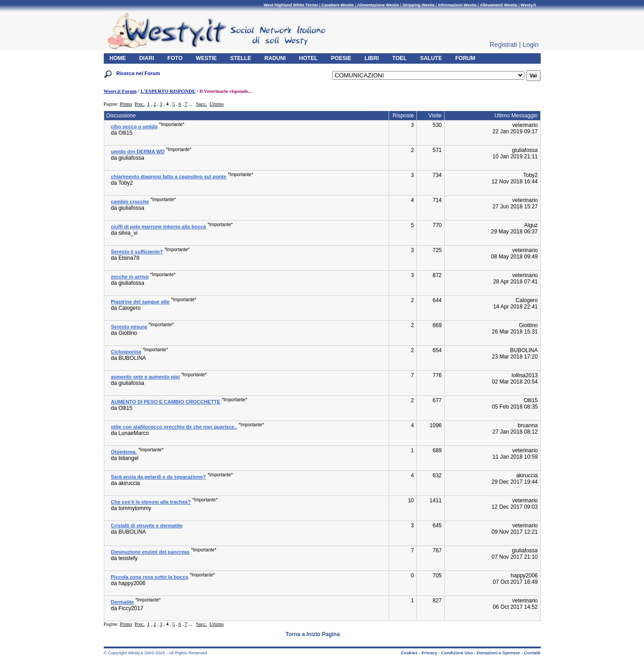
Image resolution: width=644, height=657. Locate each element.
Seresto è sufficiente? (137, 252)
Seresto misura (129, 327)
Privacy (429, 653)
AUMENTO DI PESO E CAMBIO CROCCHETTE (166, 402)
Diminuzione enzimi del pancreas (150, 552)
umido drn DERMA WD (138, 152)
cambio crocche (130, 202)
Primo (126, 104)
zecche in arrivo (130, 277)
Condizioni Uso (457, 653)
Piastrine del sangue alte (140, 302)
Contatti (532, 653)
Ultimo (216, 104)
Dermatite (123, 602)
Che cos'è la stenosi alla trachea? (151, 502)
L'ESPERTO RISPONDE (168, 91)
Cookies (409, 653)
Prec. (140, 104)
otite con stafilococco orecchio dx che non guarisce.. (174, 427)
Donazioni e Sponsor (498, 653)
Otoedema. (124, 452)
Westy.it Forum (120, 91)
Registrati (504, 45)
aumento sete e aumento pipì (146, 377)
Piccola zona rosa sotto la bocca (150, 577)
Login (530, 45)
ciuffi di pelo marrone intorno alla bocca (159, 227)
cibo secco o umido (134, 126)
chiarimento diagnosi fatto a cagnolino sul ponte (169, 177)
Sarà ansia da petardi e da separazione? (159, 477)
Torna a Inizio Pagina (313, 634)
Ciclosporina (126, 352)
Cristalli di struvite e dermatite (147, 526)
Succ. (202, 104)
